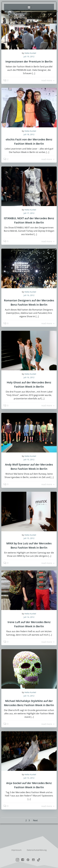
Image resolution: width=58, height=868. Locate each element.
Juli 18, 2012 (29, 134)
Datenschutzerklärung (37, 850)
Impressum (16, 850)
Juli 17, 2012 (29, 213)
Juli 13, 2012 (29, 696)
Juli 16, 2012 (29, 295)
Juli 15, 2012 (29, 460)
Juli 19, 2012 (29, 56)
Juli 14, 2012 (29, 617)
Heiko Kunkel (30, 53)
